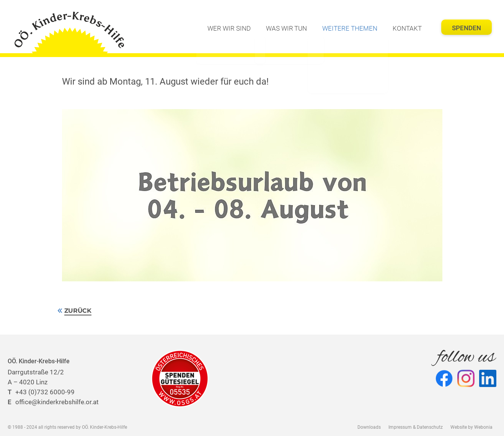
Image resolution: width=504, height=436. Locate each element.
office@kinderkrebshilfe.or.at (53, 402)
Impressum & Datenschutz (416, 427)
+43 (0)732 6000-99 (41, 392)
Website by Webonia (471, 427)
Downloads (369, 427)
